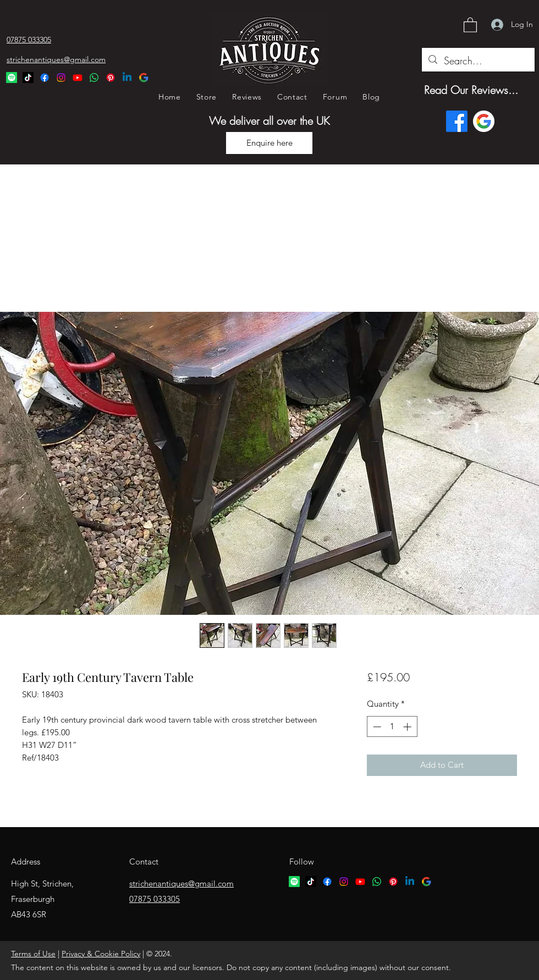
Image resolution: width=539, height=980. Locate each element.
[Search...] (478, 61)
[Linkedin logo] (410, 882)
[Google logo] (484, 121)
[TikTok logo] (311, 882)
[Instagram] (61, 78)
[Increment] (408, 727)
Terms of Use (33, 954)
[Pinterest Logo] (111, 78)
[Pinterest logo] (393, 882)
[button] (470, 24)
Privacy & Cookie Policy (101, 954)
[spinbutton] (392, 727)
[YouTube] (78, 78)
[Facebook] (45, 78)
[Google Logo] (144, 78)
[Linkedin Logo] (127, 78)
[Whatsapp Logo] (94, 78)
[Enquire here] (269, 143)
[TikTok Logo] (28, 78)
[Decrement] (376, 727)
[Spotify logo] (294, 882)
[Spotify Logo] (12, 78)
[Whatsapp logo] (377, 882)
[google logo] (426, 882)
